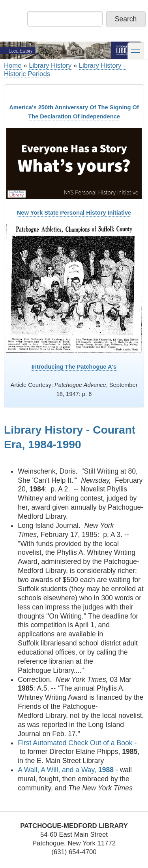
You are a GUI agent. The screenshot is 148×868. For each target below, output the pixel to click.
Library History (50, 66)
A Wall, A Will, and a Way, (66, 770)
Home (13, 66)
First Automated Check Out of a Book (75, 743)
